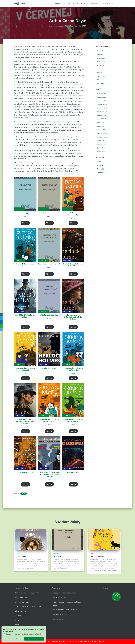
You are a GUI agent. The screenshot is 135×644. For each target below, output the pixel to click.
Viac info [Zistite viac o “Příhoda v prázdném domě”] (49, 328)
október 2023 (101, 112)
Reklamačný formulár (61, 614)
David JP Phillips (102, 83)
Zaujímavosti (101, 173)
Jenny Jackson (101, 51)
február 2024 (101, 97)
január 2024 (100, 101)
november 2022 (101, 134)
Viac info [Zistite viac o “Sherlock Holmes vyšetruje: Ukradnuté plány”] (25, 380)
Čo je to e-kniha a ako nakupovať (27, 593)
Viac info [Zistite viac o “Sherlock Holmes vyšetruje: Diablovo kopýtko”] (49, 433)
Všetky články (20, 611)
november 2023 (101, 108)
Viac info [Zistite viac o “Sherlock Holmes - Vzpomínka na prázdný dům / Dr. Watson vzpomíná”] (49, 486)
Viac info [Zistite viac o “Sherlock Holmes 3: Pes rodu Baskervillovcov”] (73, 275)
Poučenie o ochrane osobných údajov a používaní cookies (23, 634)
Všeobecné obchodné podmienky (64, 593)
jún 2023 (100, 126)
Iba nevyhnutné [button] (13, 639)
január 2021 (100, 148)
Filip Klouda (101, 80)
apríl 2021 (100, 141)
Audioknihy (67, 4)
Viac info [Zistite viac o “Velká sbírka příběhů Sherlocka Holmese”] (25, 328)
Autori (24, 496)
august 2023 (100, 119)
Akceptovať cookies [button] (34, 639)
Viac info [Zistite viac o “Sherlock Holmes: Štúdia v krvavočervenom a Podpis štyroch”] (25, 433)
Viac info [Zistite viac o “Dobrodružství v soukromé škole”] (49, 275)
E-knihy (57, 4)
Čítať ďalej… (30, 568)
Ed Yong (100, 73)
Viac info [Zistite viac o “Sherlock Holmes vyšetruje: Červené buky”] (73, 223)
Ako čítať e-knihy (21, 598)
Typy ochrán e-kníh (22, 602)
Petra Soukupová (102, 58)
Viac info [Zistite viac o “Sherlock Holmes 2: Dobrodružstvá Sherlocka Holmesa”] (73, 328)
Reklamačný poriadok (61, 598)
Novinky (100, 169)
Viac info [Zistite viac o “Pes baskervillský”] (73, 486)
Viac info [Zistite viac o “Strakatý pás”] (25, 223)
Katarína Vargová (102, 62)
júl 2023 (99, 123)
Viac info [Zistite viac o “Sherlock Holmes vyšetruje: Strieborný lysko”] (73, 433)
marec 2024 (100, 94)
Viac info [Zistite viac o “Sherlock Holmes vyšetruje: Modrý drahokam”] (73, 380)
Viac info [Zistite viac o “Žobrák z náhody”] (49, 223)
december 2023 (101, 104)
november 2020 (101, 152)
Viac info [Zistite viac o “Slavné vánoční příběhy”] (25, 486)
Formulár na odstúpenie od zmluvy (66, 610)
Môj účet (95, 3)
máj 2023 (100, 130)
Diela (99, 165)
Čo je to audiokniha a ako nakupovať (28, 607)
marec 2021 (100, 144)
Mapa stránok (58, 619)
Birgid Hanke (101, 65)
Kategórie (85, 3)
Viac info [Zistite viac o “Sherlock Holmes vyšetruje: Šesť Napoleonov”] (25, 275)
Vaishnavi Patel (101, 76)
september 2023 (101, 115)
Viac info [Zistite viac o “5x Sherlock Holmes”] (49, 380)
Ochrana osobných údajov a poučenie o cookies (67, 604)
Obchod (76, 3)
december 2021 (101, 137)
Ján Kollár (100, 55)
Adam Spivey (101, 69)
